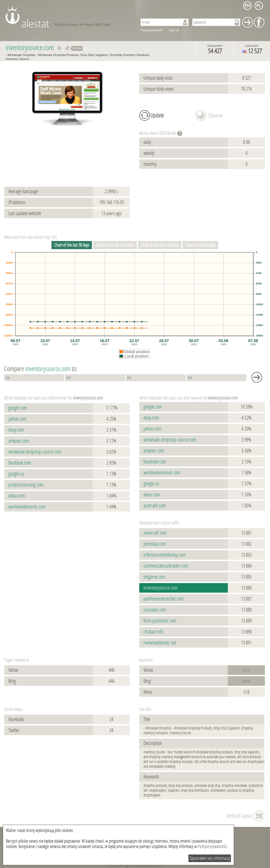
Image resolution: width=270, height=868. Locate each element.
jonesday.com (155, 544)
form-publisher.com (160, 621)
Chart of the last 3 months (115, 245)
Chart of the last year (200, 245)
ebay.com (16, 430)
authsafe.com (155, 506)
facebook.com (20, 463)
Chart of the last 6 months (160, 245)
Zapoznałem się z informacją (210, 858)
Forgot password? (152, 30)
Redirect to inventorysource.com (68, 48)
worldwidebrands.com (27, 507)
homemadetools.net (160, 643)
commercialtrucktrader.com (166, 566)
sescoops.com (155, 610)
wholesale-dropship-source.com (35, 452)
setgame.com (154, 577)
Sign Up (174, 30)
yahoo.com (17, 419)
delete (77, 48)
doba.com (17, 496)
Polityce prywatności (212, 846)
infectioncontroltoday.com (164, 555)
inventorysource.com (160, 588)
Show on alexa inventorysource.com (59, 48)
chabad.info (153, 632)
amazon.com (19, 441)
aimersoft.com (155, 533)
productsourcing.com (26, 485)
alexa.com (152, 495)
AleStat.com (68, 17)
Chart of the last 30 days (72, 245)
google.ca (16, 474)
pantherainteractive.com (163, 599)
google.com (18, 408)
